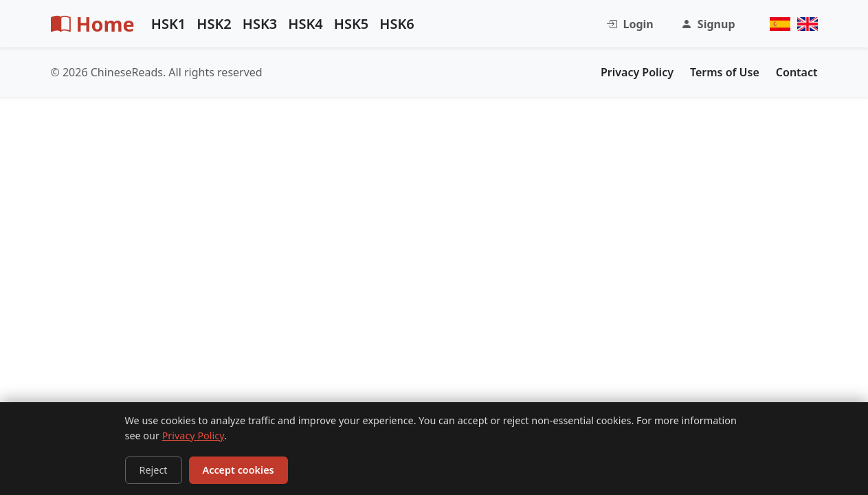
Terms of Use (725, 72)
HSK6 (397, 24)
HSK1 (169, 24)
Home (93, 24)
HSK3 (260, 24)
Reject (154, 470)
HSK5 (352, 24)
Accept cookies (238, 470)
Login (630, 24)
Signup (708, 24)
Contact (797, 72)
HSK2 (214, 24)
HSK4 (305, 24)
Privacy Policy (193, 436)
